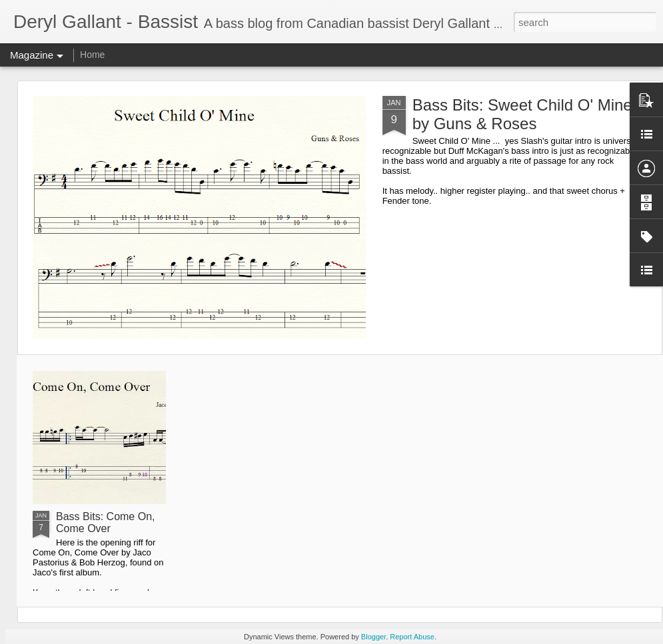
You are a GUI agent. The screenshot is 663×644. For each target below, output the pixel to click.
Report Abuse (412, 637)
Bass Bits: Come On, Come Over (106, 522)
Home (92, 55)
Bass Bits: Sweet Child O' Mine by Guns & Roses (522, 114)
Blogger (373, 637)
